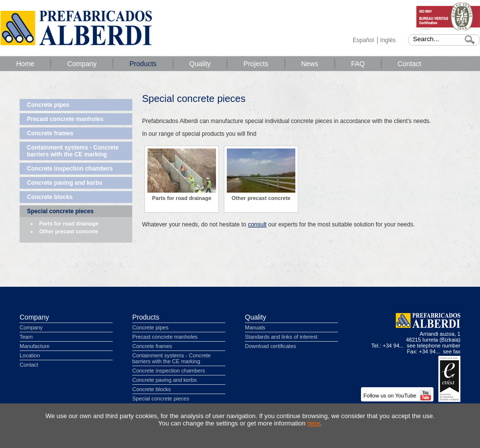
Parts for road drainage (69, 224)
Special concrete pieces (60, 211)
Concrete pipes (48, 105)
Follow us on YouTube (397, 396)
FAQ (358, 64)
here (313, 423)
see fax (452, 351)
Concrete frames (50, 133)
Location (30, 355)
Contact (409, 64)
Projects (256, 64)
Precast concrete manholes (65, 119)
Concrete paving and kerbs (65, 183)
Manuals (255, 327)
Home (25, 64)
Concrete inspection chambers (70, 169)
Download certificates (271, 346)
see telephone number (434, 346)
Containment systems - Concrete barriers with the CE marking (73, 151)
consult (257, 224)
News (310, 64)
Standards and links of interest (281, 337)
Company (82, 64)
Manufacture (35, 346)
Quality (200, 64)
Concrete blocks (50, 197)
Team (26, 337)
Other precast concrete (69, 231)
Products (143, 64)
